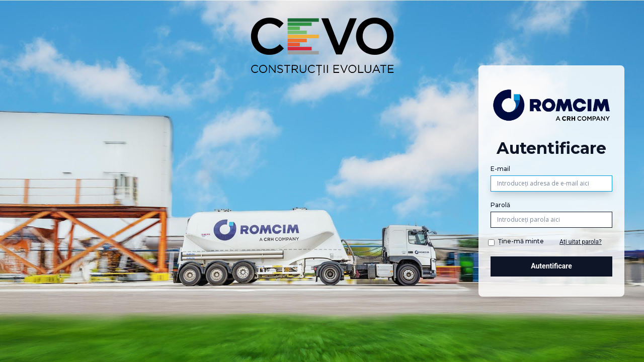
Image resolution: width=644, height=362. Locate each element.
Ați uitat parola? (581, 242)
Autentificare (551, 266)
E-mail (500, 169)
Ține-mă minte (521, 241)
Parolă (500, 205)
